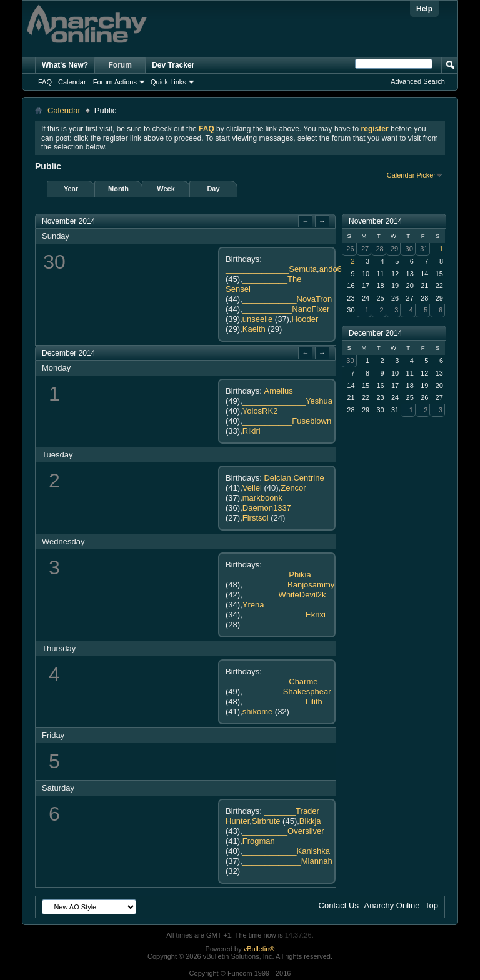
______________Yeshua (287, 401)
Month (118, 189)
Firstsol (256, 518)
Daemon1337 (267, 508)
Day (213, 189)
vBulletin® (259, 949)
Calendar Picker (411, 175)
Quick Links (168, 82)
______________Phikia (268, 575)
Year (71, 189)
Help (424, 9)
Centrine (308, 478)
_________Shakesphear (287, 692)
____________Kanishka (286, 851)
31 (424, 249)
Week (166, 189)
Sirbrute (266, 821)
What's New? (65, 65)
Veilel (252, 488)
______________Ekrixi (284, 615)
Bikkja (310, 821)
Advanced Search (418, 81)
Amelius (278, 391)
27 (365, 249)
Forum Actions (115, 82)
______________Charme (272, 682)
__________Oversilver (283, 831)
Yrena (253, 605)
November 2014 (375, 221)
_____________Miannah (287, 861)
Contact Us (339, 905)
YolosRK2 (260, 411)
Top (432, 905)
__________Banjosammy (288, 585)
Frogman (259, 841)
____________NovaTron (287, 299)
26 (350, 249)
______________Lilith (282, 702)
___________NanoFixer (286, 309)
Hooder (305, 319)
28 (379, 249)
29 (394, 249)
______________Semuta (271, 269)
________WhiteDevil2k (284, 595)
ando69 (333, 269)
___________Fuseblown (287, 421)
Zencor (293, 488)
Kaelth (254, 329)
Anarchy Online (392, 905)
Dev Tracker (173, 65)
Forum (120, 65)
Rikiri (252, 431)
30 (409, 249)
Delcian (277, 478)
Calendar (72, 82)
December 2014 (375, 333)
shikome (257, 712)
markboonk (262, 498)
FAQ (45, 82)
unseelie (257, 319)
